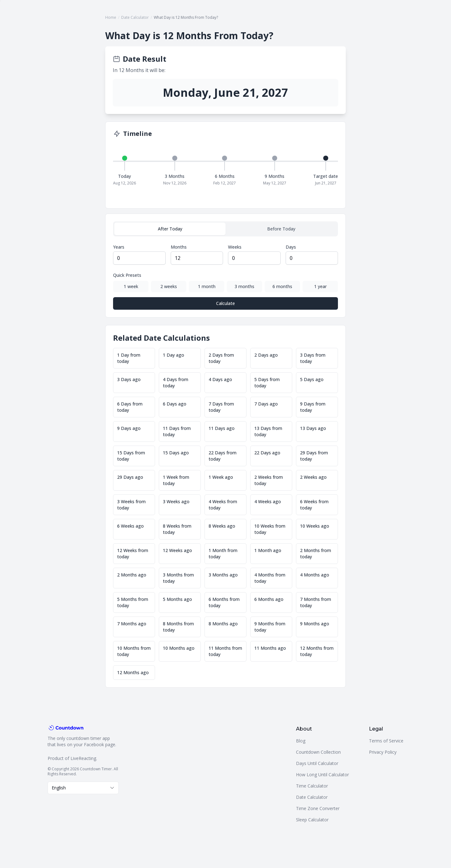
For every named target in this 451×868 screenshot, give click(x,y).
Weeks (235, 247)
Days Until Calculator (317, 763)
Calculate (225, 303)
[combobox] (83, 788)
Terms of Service (386, 741)
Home (111, 17)
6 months (282, 286)
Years (119, 247)
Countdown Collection (318, 752)
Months (179, 247)
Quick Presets (127, 275)
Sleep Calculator (312, 820)
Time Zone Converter (318, 808)
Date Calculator (135, 17)
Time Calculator (312, 786)
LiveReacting (83, 758)
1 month (207, 286)
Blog (301, 741)
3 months (244, 286)
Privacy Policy (383, 752)
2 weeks (169, 286)
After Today (170, 229)
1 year (320, 286)
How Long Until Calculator (322, 775)
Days (291, 247)
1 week (131, 286)
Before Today (281, 229)
